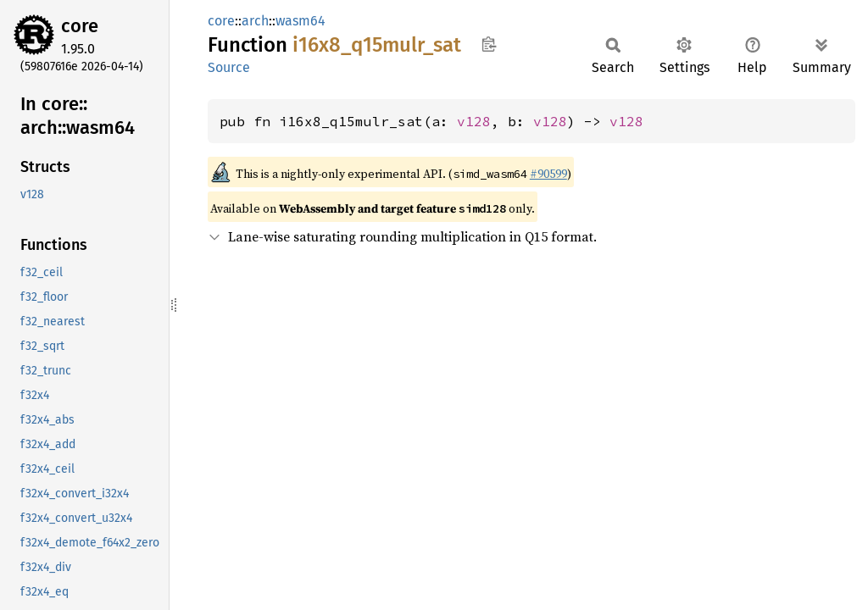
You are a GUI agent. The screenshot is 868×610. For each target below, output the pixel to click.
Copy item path (489, 44)
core (80, 26)
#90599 (548, 174)
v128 (474, 121)
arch (255, 21)
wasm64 (300, 21)
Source (229, 67)
